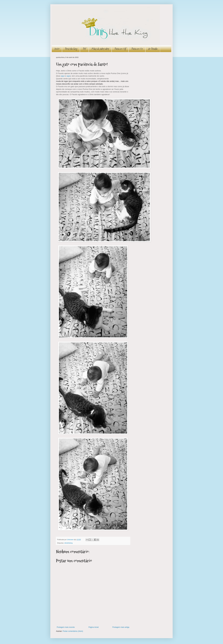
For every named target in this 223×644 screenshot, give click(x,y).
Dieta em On (137, 49)
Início (57, 49)
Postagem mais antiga (121, 627)
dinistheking (68, 543)
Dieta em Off (120, 49)
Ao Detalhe (153, 49)
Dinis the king (71, 49)
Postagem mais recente (66, 627)
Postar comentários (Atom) (73, 631)
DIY (84, 49)
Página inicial (94, 627)
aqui (63, 76)
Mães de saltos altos (100, 49)
